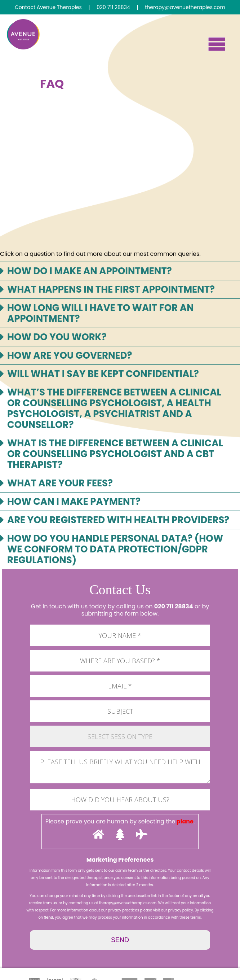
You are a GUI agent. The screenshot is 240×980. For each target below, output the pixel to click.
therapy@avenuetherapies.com (128, 903)
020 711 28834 (174, 606)
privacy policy (180, 910)
